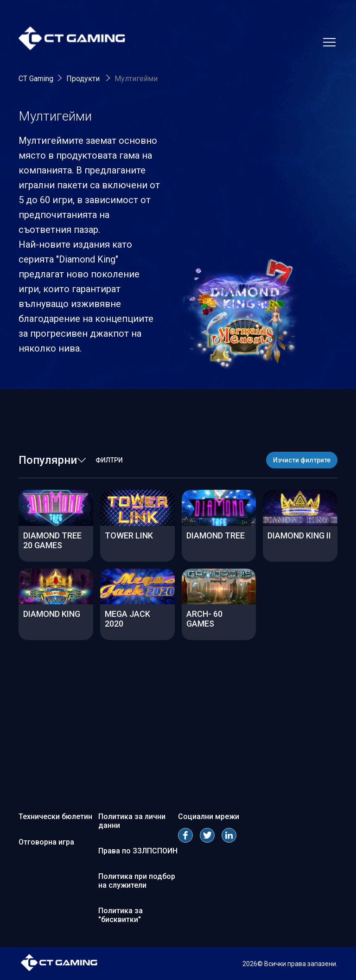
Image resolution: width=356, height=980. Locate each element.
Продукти (84, 79)
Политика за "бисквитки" (121, 915)
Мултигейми (136, 79)
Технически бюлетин (55, 817)
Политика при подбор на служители (137, 881)
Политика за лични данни (132, 821)
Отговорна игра (46, 842)
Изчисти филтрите (302, 460)
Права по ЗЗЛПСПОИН (138, 851)
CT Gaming (36, 79)
